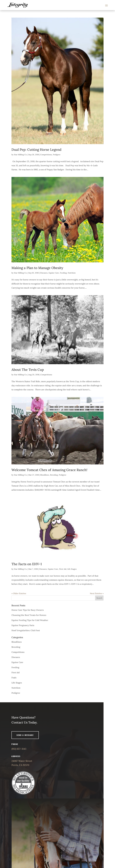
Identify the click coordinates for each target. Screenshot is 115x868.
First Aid (63, 569)
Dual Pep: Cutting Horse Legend (36, 150)
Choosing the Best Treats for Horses (29, 615)
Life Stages (72, 569)
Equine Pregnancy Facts (23, 625)
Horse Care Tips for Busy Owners (28, 610)
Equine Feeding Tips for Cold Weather (30, 620)
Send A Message (25, 735)
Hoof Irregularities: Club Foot (26, 630)
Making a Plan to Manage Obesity (37, 268)
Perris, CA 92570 (20, 765)
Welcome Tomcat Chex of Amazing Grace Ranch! (49, 470)
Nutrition (72, 273)
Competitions (46, 155)
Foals (14, 678)
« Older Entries (19, 593)
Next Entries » (97, 593)
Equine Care (54, 273)
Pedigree (57, 155)
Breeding (54, 475)
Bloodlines (45, 475)
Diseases (44, 273)
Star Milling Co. (21, 155)
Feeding (63, 273)
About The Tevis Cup (28, 370)
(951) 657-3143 (19, 749)
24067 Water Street (22, 761)
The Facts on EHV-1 (27, 564)
